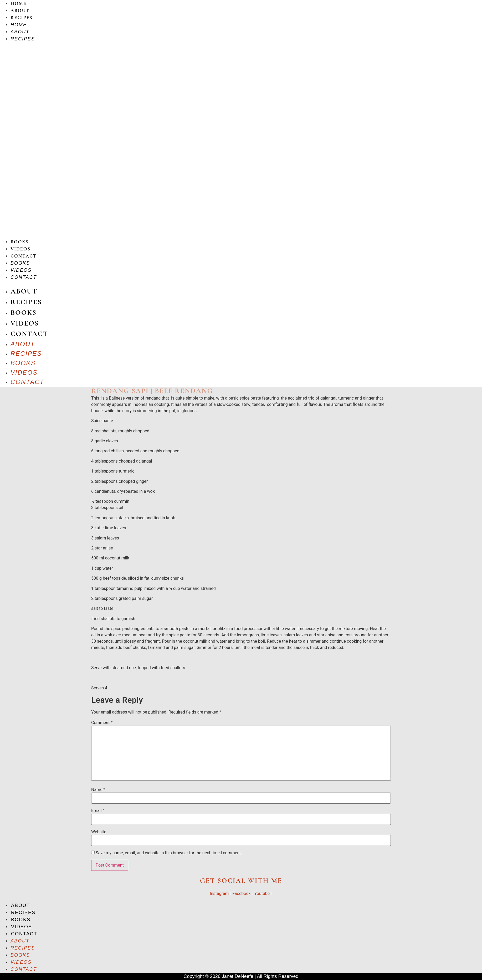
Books (20, 242)
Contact (24, 256)
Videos (20, 249)
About (20, 11)
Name (98, 790)
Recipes (22, 18)
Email (98, 811)
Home (19, 3)
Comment (102, 723)
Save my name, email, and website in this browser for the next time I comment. (169, 853)
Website (99, 832)
